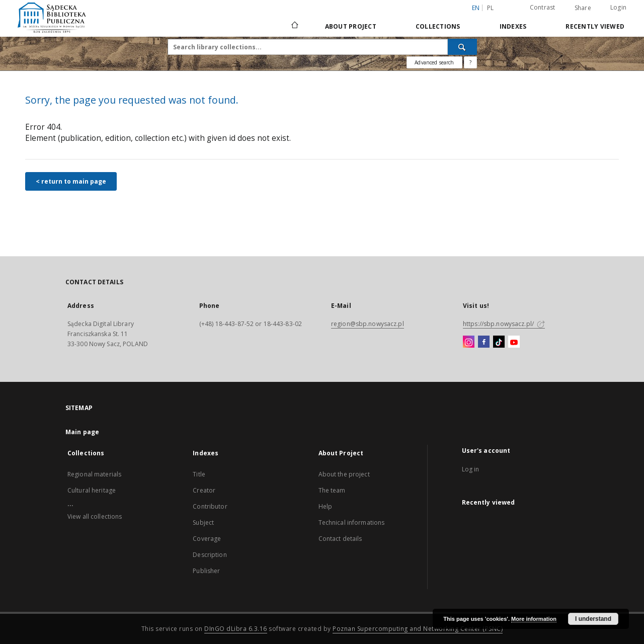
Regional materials (94, 474)
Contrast (543, 7)
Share (583, 8)
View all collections (95, 516)
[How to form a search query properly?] (470, 62)
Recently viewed (595, 26)
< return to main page (71, 181)
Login (618, 7)
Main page (82, 432)
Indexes (513, 26)
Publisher (206, 571)
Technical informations (352, 522)
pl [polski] (491, 8)
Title (199, 474)
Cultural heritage (92, 490)
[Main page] (294, 26)
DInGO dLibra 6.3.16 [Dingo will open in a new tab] (236, 629)
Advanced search (434, 62)
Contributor (210, 506)
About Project (351, 26)
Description (210, 555)
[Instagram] (469, 342)
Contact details (340, 539)
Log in (471, 469)
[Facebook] (484, 342)
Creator (204, 490)
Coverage (207, 539)
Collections (438, 26)
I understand (593, 619)
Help (325, 506)
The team (332, 490)
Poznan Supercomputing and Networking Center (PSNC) (418, 629)
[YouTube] (514, 342)
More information (534, 619)
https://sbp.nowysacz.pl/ (504, 324)
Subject (203, 522)
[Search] (462, 47)
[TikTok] (499, 342)
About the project (344, 474)
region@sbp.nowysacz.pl (368, 324)
